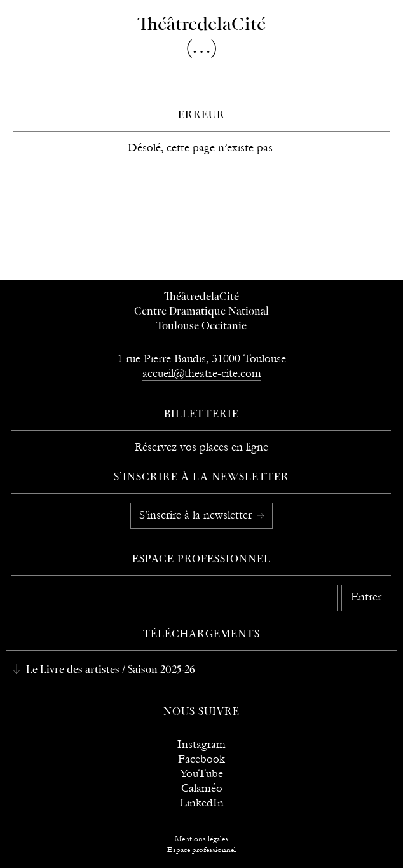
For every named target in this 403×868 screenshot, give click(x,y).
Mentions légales (201, 839)
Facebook (201, 759)
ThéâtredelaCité (201, 297)
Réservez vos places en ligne (201, 447)
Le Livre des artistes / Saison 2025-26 (109, 670)
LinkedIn (202, 803)
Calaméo (202, 788)
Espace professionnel (202, 560)
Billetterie (201, 415)
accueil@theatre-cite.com (202, 373)
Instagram (201, 744)
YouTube (201, 774)
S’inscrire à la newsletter (197, 515)
